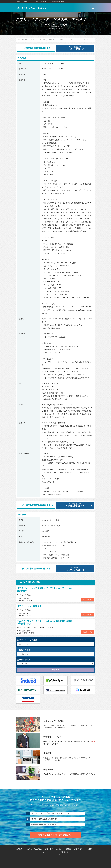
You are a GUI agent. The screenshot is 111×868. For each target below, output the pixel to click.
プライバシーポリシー (50, 852)
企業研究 (67, 849)
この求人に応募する (77, 48)
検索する (55, 670)
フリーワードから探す (27, 640)
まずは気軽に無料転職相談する (38, 48)
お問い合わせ (64, 852)
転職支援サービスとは (53, 849)
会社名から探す (25, 660)
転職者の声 (78, 849)
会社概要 (88, 849)
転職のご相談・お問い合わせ (59, 835)
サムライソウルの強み (34, 849)
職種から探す (24, 650)
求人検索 (19, 849)
